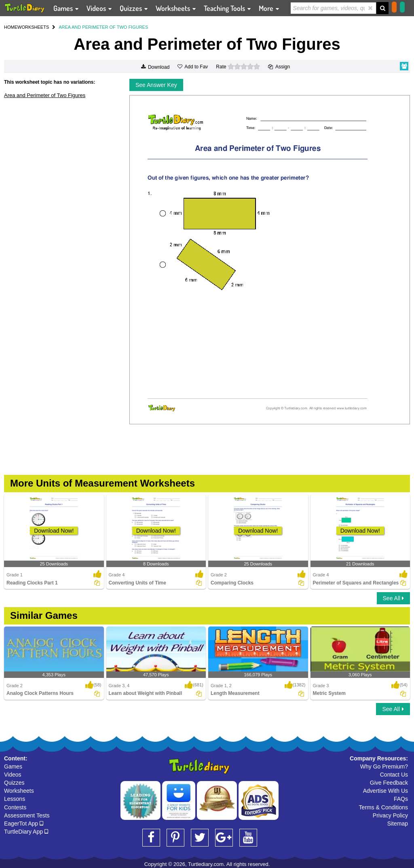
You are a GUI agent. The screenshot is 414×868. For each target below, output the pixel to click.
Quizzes (14, 783)
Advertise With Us (385, 791)
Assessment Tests (27, 815)
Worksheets (19, 791)
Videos (13, 775)
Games (13, 766)
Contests (15, 807)
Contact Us (394, 775)
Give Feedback (389, 783)
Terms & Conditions (383, 807)
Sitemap (398, 824)
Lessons (15, 799)
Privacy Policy (390, 815)
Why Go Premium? (384, 766)
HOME (11, 27)
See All (393, 598)
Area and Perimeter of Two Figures (45, 95)
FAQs (401, 799)
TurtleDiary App (26, 832)
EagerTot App (24, 824)
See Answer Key (156, 85)
